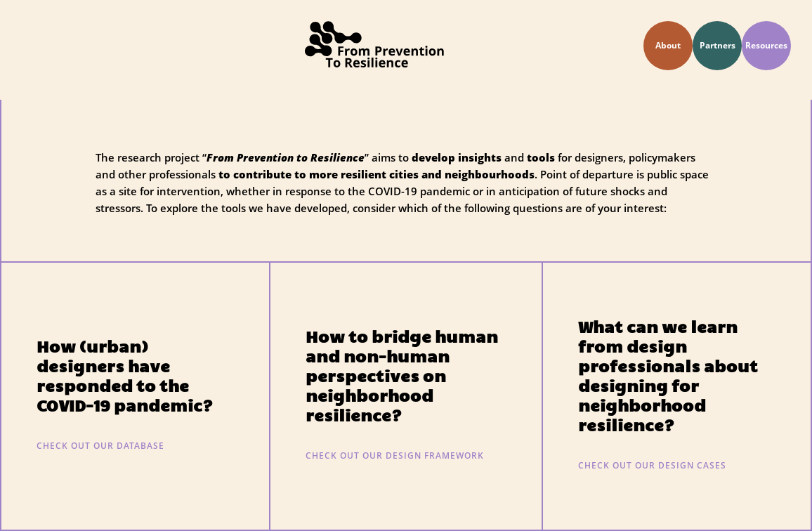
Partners (718, 45)
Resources (766, 45)
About (668, 45)
